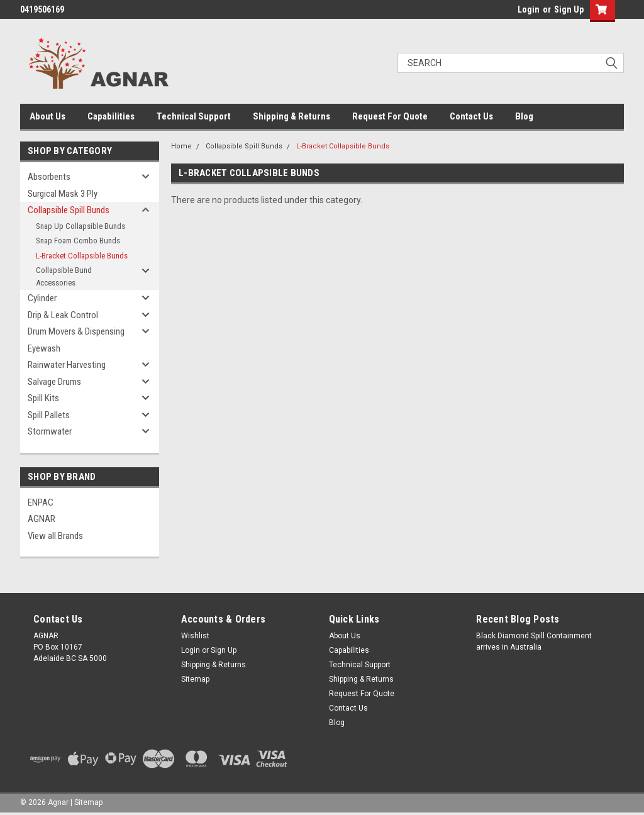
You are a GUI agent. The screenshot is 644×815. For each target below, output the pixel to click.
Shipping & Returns (291, 116)
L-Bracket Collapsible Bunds (82, 256)
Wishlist (195, 636)
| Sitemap (86, 802)
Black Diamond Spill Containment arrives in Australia (534, 641)
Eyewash (44, 348)
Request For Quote (390, 116)
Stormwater (50, 431)
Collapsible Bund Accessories (64, 276)
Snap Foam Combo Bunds (78, 241)
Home (181, 146)
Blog (524, 116)
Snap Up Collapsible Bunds (80, 226)
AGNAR (42, 519)
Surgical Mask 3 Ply (63, 194)
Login (529, 9)
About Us (47, 116)
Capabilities (111, 116)
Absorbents (49, 177)
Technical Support (194, 116)
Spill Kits (43, 398)
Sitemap (195, 679)
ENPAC (41, 502)
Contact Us (471, 116)
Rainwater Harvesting (67, 365)
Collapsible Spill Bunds (69, 210)
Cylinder (42, 298)
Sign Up (569, 9)
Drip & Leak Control (63, 315)
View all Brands (55, 536)
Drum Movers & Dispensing (76, 331)
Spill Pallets (49, 415)
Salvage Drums (54, 382)
